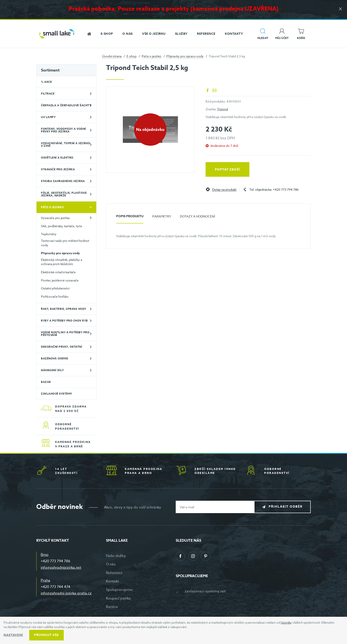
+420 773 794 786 (56, 561)
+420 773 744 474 (55, 587)
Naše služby (116, 556)
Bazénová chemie (55, 358)
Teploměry (49, 234)
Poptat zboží (227, 170)
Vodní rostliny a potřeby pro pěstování (65, 334)
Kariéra (112, 607)
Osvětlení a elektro (57, 158)
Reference (114, 573)
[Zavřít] (340, 9)
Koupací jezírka (118, 598)
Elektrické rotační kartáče (58, 272)
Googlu (286, 622)
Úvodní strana (112, 56)
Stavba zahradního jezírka (63, 181)
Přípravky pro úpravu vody (185, 56)
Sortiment (50, 70)
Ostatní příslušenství (55, 288)
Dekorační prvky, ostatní (62, 347)
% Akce (46, 82)
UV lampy (48, 117)
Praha (45, 580)
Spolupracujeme (119, 590)
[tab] (130, 218)
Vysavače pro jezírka (58, 169)
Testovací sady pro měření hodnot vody (65, 243)
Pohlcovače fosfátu (55, 296)
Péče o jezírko (151, 56)
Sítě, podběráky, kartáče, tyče (62, 226)
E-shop (132, 56)
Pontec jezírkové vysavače (60, 280)
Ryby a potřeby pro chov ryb (64, 321)
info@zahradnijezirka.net (61, 568)
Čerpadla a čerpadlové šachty (66, 105)
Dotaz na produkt (224, 190)
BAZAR (46, 382)
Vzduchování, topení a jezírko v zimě (66, 145)
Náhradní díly (52, 370)
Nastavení (13, 635)
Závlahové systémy (57, 394)
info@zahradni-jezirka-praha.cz (66, 593)
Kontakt (112, 581)
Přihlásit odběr (286, 507)
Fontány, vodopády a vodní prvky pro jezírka (64, 130)
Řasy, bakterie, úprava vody (64, 309)
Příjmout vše (46, 635)
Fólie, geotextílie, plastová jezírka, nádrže (64, 194)
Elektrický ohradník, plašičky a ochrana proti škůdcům (62, 262)
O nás (111, 564)
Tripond (223, 109)
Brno (45, 555)
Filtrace (48, 94)
